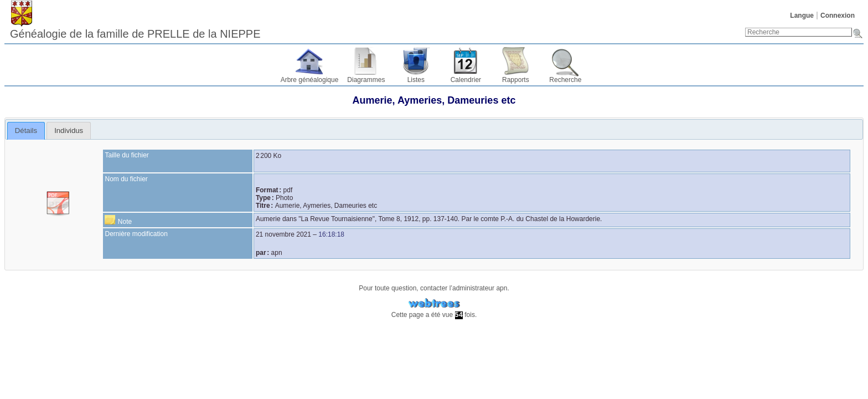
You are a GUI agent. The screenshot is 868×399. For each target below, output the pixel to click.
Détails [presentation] (26, 131)
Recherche (565, 80)
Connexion (838, 16)
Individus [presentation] (69, 131)
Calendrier (466, 80)
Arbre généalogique (310, 80)
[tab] (26, 131)
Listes (416, 80)
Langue (802, 16)
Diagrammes (366, 80)
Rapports (516, 80)
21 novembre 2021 (283, 234)
